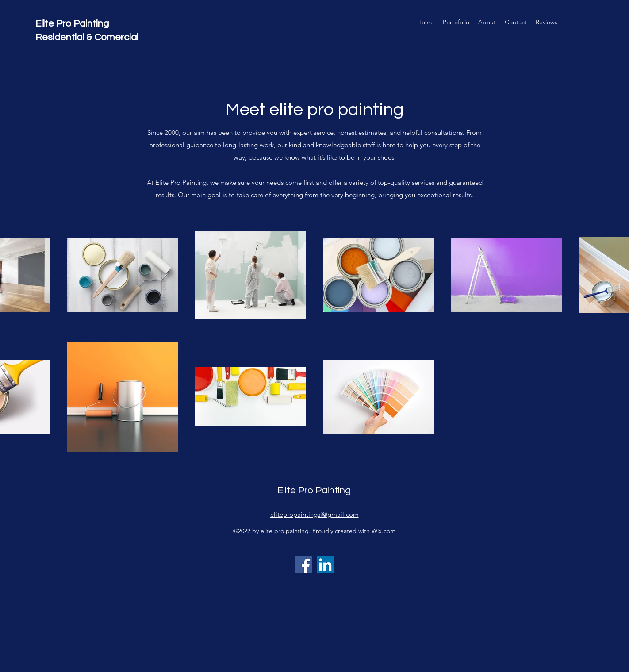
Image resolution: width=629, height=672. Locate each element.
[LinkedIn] (325, 565)
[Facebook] (304, 565)
